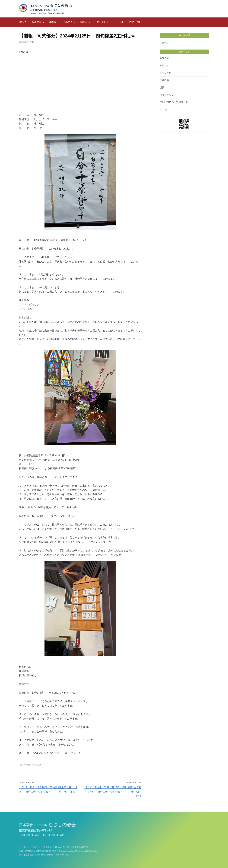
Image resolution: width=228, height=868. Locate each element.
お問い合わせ (101, 22)
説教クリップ (167, 95)
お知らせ (164, 58)
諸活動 (52, 22)
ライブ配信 (166, 73)
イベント (164, 65)
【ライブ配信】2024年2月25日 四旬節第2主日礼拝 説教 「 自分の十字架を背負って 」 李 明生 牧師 (112, 792)
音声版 (27, 765)
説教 (162, 87)
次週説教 (37, 765)
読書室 (83, 22)
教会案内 (37, 22)
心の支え (68, 22)
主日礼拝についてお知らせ (174, 102)
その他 (163, 109)
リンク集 (119, 22)
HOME (23, 22)
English (135, 22)
